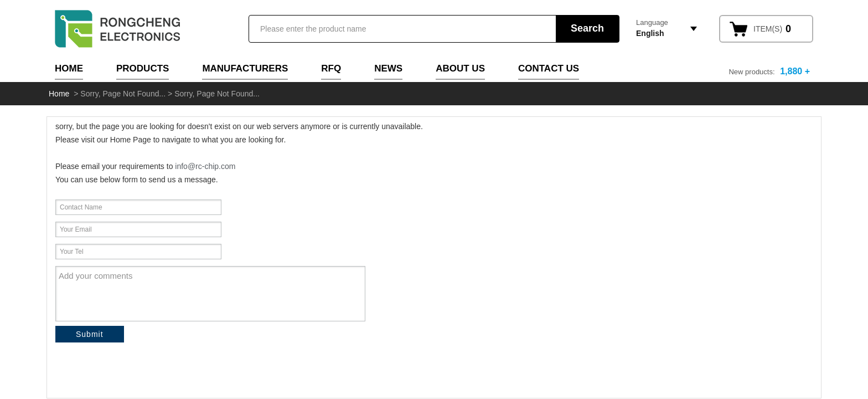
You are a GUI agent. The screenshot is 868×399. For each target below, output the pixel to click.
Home (69, 68)
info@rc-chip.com (205, 166)
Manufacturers (245, 68)
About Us (460, 68)
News (388, 68)
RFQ (331, 68)
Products (143, 68)
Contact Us (549, 68)
